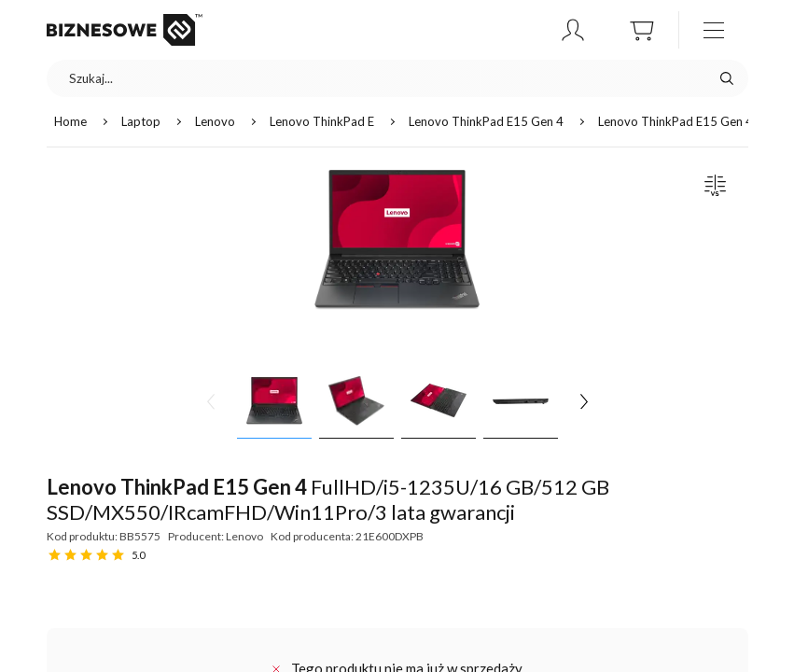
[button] (573, 30)
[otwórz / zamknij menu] (714, 30)
